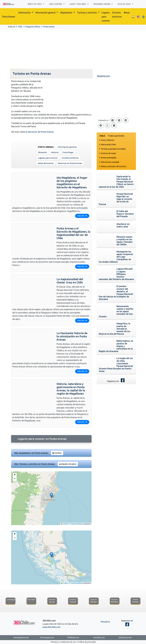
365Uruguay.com (47, 638)
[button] (51, 495)
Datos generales (117, 136)
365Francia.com (125, 638)
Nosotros (105, 622)
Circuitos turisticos (117, 14)
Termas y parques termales (113, 149)
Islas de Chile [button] (124, 4)
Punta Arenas (9, 16)
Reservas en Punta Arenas (70, 163)
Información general (67, 147)
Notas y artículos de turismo (113, 166)
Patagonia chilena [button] (102, 4)
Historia (55, 152)
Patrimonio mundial (110, 162)
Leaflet (64, 524)
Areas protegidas (109, 158)
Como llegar (68, 152)
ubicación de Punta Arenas (41, 132)
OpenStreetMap (76, 524)
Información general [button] (46, 12)
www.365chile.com (51, 627)
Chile (20, 27)
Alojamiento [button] (66, 12)
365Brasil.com (73, 638)
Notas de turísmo (46, 163)
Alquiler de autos (69, 464)
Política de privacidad (87, 642)
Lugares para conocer (106, 16)
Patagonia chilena (33, 27)
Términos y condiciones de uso (63, 642)
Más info (82, 216)
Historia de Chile (108, 145)
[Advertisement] (73, 49)
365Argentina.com (21, 638)
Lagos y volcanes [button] (78, 4)
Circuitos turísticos (70, 158)
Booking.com (104, 76)
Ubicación (42, 152)
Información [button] (25, 12)
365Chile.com (99, 638)
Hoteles (58, 453)
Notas (127, 12)
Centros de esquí (108, 153)
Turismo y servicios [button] (87, 12)
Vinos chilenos (107, 140)
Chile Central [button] (56, 4)
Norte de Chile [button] (35, 4)
